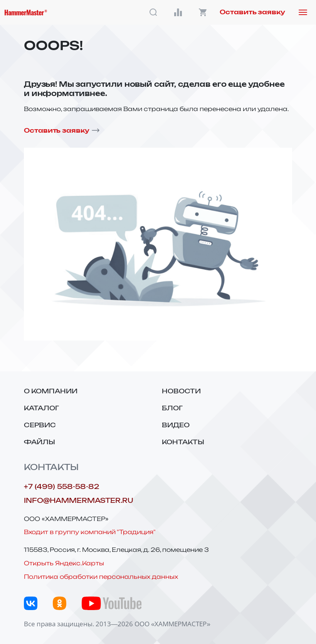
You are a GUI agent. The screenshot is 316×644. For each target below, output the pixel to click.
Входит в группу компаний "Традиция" (90, 532)
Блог (172, 408)
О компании (51, 391)
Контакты (183, 442)
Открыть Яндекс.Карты (64, 563)
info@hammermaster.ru (79, 501)
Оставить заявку (252, 12)
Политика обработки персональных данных (101, 577)
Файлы (39, 442)
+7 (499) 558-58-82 (61, 487)
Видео (176, 425)
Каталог (41, 408)
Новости (181, 391)
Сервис (40, 425)
